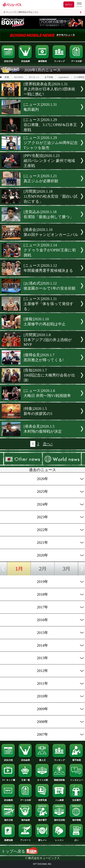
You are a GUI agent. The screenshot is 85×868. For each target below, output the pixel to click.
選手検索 (77, 759)
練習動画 (42, 60)
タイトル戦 (42, 779)
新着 (7, 77)
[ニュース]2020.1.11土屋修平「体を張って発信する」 (49, 304)
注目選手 (77, 799)
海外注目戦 (60, 819)
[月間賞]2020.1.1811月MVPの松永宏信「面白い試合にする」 (51, 196)
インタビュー (77, 779)
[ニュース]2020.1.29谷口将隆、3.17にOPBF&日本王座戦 (50, 125)
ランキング (60, 60)
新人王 (42, 759)
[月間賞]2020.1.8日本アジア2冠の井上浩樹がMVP (48, 340)
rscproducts (63, 77)
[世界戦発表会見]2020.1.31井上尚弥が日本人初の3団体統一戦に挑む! (49, 89)
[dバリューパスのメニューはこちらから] (79, 5)
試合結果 (26, 60)
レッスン (60, 839)
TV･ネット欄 (8, 779)
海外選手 (42, 819)
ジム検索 (60, 799)
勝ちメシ (42, 839)
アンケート (26, 839)
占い (77, 839)
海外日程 (8, 819)
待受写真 (42, 799)
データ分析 (77, 60)
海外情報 (77, 819)
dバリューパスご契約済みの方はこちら (21, 12)
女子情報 (49, 77)
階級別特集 (60, 779)
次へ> (48, 444)
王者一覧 (26, 779)
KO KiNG (19, 77)
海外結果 (26, 819)
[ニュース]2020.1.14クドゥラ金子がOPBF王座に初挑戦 (50, 250)
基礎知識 (8, 839)
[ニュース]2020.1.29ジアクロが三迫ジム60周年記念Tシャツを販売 (51, 143)
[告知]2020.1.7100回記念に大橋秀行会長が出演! (49, 375)
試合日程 (8, 60)
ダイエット (34, 77)
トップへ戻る (20, 851)
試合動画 (8, 799)
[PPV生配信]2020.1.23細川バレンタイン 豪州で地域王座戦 (49, 161)
